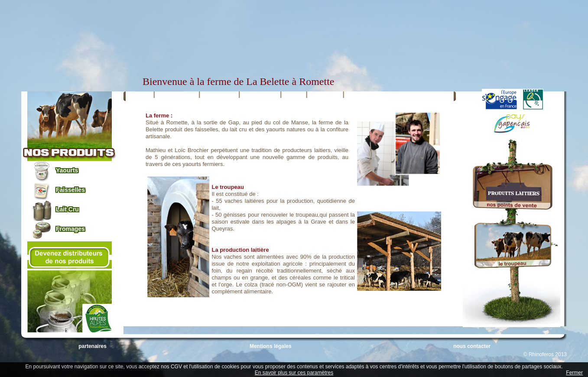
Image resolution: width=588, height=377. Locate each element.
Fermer (574, 373)
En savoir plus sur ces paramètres (294, 373)
